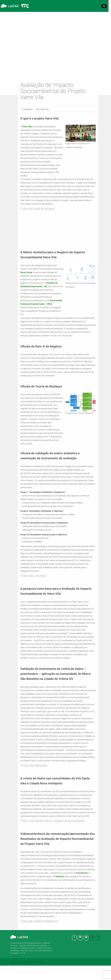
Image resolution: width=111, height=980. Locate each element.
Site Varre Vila (42, 109)
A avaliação (27, 109)
